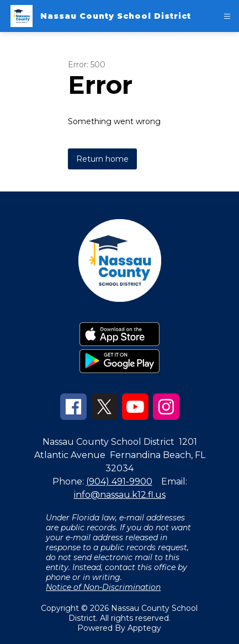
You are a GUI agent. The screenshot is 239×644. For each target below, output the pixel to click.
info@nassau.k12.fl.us (120, 495)
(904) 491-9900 (119, 481)
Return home (102, 159)
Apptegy (144, 628)
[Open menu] (227, 16)
